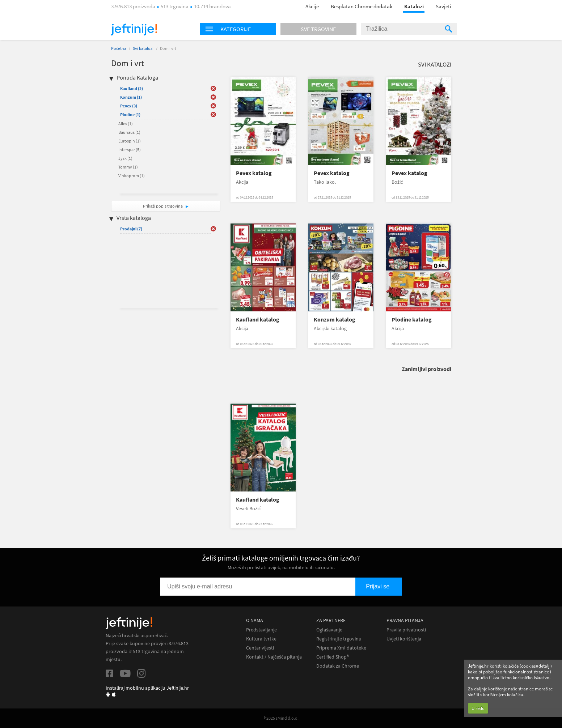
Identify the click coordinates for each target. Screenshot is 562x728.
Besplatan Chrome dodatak (362, 6)
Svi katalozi (143, 48)
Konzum (131, 97)
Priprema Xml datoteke (341, 648)
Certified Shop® (333, 657)
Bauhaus (129, 132)
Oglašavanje (329, 630)
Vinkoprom (132, 176)
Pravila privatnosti (406, 630)
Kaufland (132, 88)
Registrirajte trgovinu (339, 639)
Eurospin (130, 141)
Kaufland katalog (258, 320)
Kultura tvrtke (261, 639)
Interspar (130, 150)
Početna (119, 48)
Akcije (312, 6)
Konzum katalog (335, 320)
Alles (126, 124)
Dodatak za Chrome (338, 666)
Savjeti (443, 6)
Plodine (130, 114)
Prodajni (131, 229)
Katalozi (414, 6)
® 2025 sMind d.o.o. (281, 718)
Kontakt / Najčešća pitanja (274, 657)
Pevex (129, 106)
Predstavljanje (261, 630)
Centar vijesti (260, 648)
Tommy (128, 167)
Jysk (125, 158)
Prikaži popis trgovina (163, 206)
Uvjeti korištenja (404, 639)
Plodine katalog (412, 320)
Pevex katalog (254, 173)
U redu (478, 708)
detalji (544, 666)
